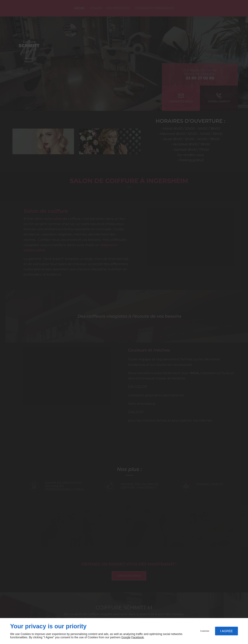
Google (126, 637)
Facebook (138, 637)
